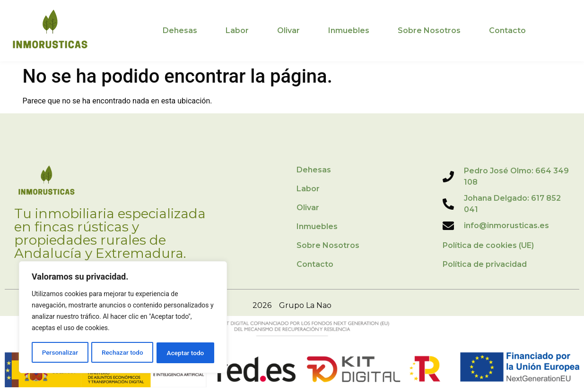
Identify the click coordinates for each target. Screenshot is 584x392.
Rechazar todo (122, 353)
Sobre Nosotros (429, 30)
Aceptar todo (186, 353)
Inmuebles (349, 30)
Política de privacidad (485, 264)
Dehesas (180, 30)
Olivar (288, 30)
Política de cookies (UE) (488, 245)
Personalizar (60, 353)
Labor (237, 30)
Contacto (507, 30)
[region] (123, 318)
